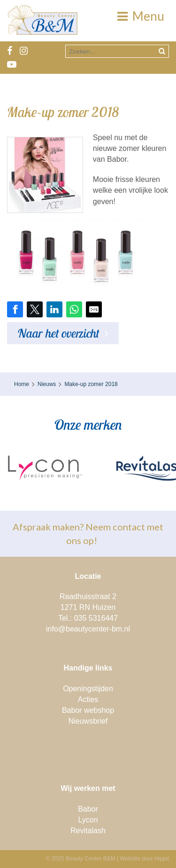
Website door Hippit (145, 859)
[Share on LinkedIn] (54, 309)
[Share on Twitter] (35, 309)
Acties (88, 699)
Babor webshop (88, 710)
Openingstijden (88, 689)
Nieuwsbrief (88, 721)
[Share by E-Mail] (94, 309)
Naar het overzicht (58, 333)
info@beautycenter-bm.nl (88, 629)
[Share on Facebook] (15, 309)
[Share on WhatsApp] (74, 309)
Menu (141, 16)
